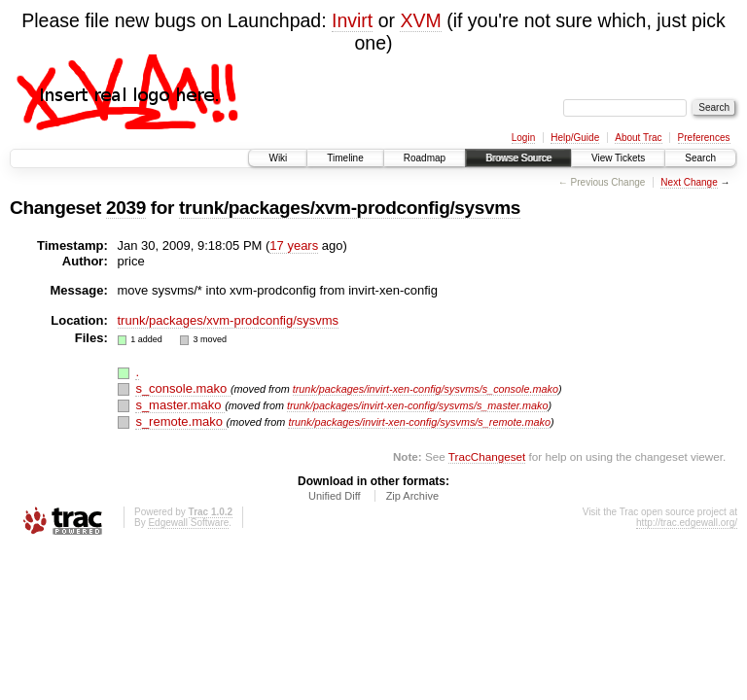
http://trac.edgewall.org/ (687, 523)
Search (700, 158)
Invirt (352, 20)
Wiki (278, 158)
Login (523, 138)
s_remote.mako (180, 421)
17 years (294, 245)
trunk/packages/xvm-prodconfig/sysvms (350, 208)
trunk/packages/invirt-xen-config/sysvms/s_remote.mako (419, 422)
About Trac (638, 138)
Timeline (345, 158)
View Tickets (618, 158)
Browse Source (518, 158)
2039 (126, 208)
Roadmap (425, 158)
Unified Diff (335, 496)
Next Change (689, 182)
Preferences (704, 138)
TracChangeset (487, 456)
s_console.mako (183, 388)
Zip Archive (412, 496)
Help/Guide (575, 138)
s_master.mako (180, 405)
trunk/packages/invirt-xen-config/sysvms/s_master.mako (418, 405)
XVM (420, 20)
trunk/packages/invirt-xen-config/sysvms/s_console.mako (426, 389)
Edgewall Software (188, 523)
